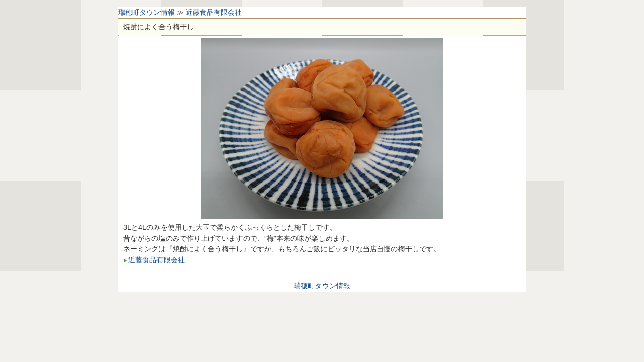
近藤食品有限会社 (214, 12)
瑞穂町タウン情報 (146, 12)
